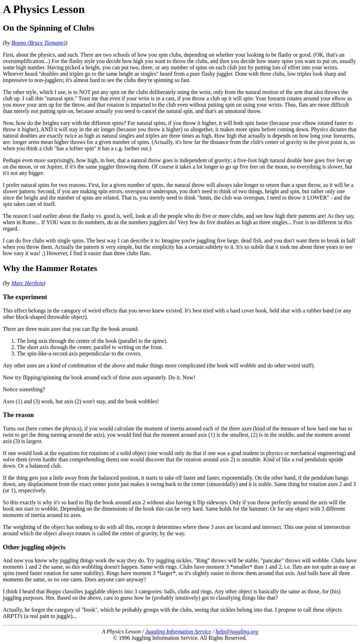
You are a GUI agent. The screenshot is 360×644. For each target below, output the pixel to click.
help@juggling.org (237, 632)
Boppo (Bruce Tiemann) (38, 43)
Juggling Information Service (178, 632)
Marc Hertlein (27, 283)
